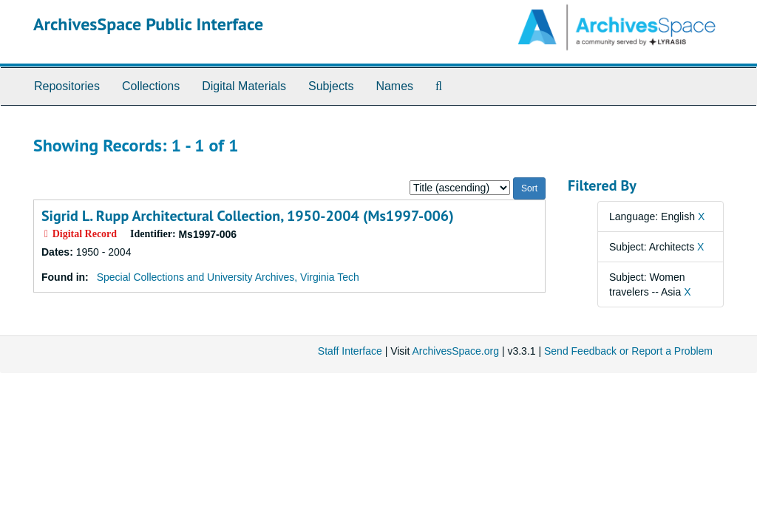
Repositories (67, 86)
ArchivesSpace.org (455, 351)
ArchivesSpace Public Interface (148, 24)
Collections (151, 86)
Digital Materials (244, 86)
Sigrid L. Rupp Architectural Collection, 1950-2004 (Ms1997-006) (248, 216)
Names (394, 86)
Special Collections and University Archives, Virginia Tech (228, 277)
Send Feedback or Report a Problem (628, 351)
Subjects (331, 86)
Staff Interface (350, 351)
